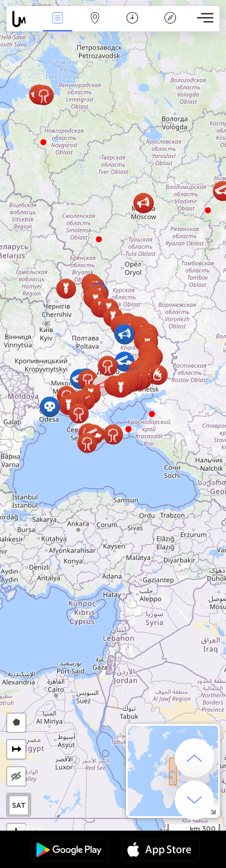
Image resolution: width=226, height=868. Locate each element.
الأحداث (57, 19)
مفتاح (170, 19)
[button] (128, 429)
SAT (19, 805)
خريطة (95, 19)
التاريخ (132, 19)
